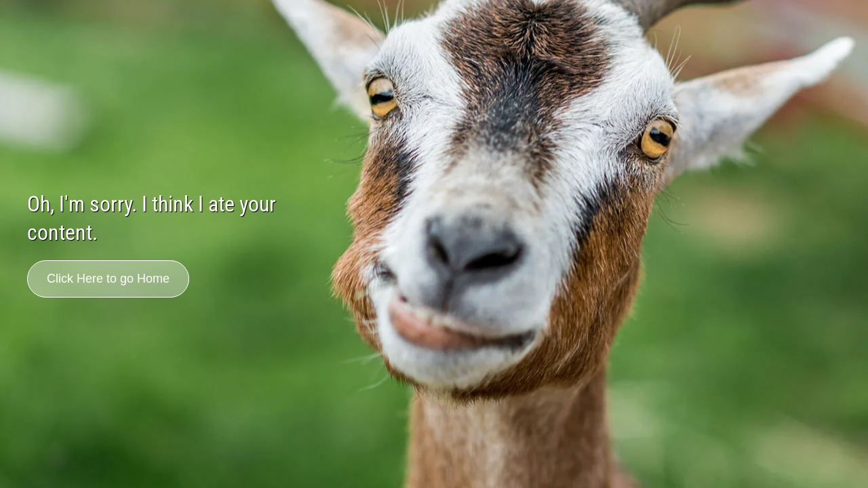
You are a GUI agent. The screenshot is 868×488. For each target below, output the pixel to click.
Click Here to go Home (108, 279)
